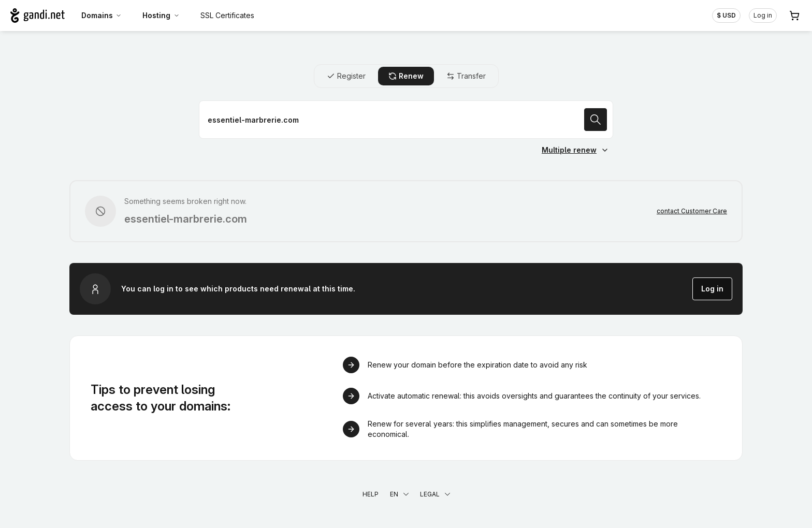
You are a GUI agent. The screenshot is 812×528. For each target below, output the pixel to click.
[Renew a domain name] (406, 120)
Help (371, 494)
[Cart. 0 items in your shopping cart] (794, 16)
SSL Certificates (227, 15)
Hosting (161, 15)
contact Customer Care (692, 211)
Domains (102, 15)
